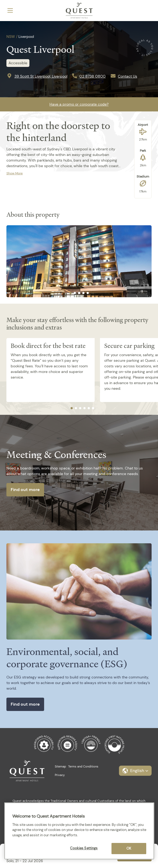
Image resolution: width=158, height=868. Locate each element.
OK (129, 848)
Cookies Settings (84, 848)
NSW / (12, 37)
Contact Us (128, 76)
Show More (15, 173)
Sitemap (60, 766)
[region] (79, 831)
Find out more (25, 490)
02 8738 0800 (93, 76)
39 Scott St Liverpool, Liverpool (41, 76)
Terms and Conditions (83, 766)
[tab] (71, 293)
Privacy (60, 775)
